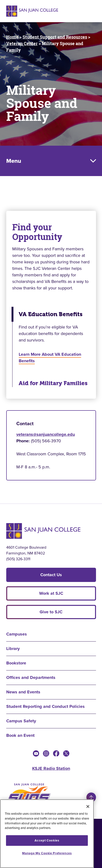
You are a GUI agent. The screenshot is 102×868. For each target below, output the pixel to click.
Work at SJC (51, 593)
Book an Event (20, 735)
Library (13, 649)
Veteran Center (22, 43)
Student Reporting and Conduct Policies (45, 706)
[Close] (88, 806)
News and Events (23, 692)
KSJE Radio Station (51, 768)
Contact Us (51, 575)
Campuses (17, 634)
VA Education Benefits (51, 314)
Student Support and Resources (55, 37)
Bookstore (16, 663)
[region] (47, 834)
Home (12, 37)
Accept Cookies (47, 840)
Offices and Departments (31, 677)
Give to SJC (51, 612)
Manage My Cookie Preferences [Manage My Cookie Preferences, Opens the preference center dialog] (47, 853)
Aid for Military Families (53, 383)
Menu (14, 161)
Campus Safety (21, 721)
